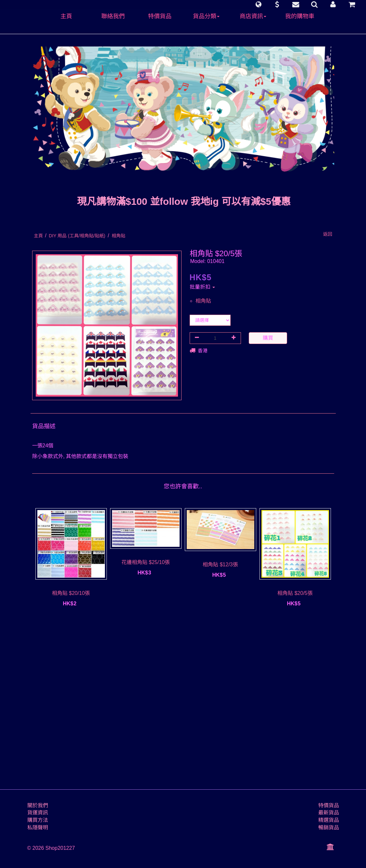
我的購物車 (300, 16)
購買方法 (38, 820)
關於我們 (38, 805)
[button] (258, 5)
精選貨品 (329, 820)
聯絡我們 (113, 16)
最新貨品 (329, 813)
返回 (328, 234)
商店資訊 (253, 16)
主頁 (66, 16)
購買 (268, 338)
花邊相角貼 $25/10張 (146, 562)
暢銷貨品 (329, 828)
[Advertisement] (183, 701)
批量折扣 (202, 287)
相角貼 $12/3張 (220, 565)
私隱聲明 (38, 828)
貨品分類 (206, 16)
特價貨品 (160, 16)
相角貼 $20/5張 (295, 593)
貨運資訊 (38, 813)
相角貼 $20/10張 (71, 593)
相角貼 (203, 301)
